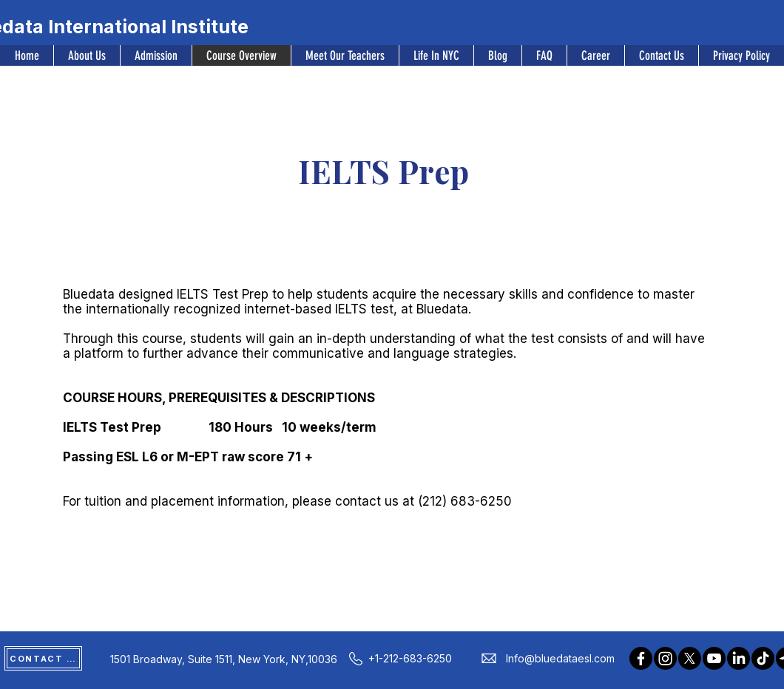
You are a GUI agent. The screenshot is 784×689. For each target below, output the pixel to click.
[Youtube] (714, 658)
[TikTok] (763, 658)
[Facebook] (641, 658)
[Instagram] (665, 658)
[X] (690, 658)
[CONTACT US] (43, 658)
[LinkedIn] (739, 658)
